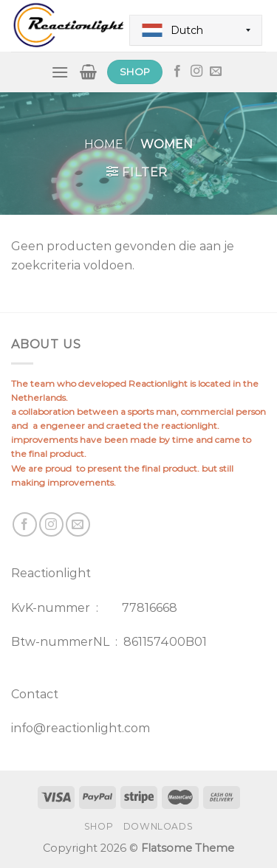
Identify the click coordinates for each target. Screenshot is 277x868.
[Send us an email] (216, 72)
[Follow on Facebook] (177, 72)
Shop (99, 826)
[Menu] (60, 72)
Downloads (158, 826)
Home (104, 144)
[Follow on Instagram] (196, 72)
